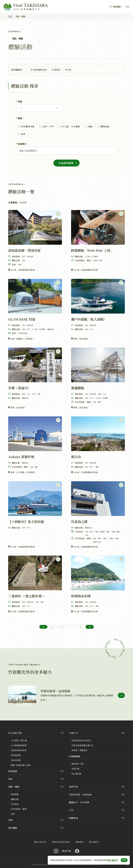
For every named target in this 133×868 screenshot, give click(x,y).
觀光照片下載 (77, 764)
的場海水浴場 (81, 596)
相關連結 (73, 818)
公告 (71, 810)
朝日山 (76, 457)
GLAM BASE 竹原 (22, 319)
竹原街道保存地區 (19, 750)
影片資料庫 (76, 774)
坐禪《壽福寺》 (20, 388)
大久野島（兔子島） (20, 740)
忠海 (68, 70)
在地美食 (15, 804)
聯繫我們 (79, 842)
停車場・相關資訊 (79, 750)
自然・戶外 (47, 126)
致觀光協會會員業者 (61, 842)
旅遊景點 (15, 794)
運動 (89, 126)
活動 (10, 820)
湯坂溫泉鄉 (16, 760)
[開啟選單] (127, 7)
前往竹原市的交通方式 (81, 740)
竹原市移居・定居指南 (80, 795)
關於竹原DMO (40, 842)
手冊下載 (76, 769)
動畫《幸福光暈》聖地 (21, 765)
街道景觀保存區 (39, 70)
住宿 (13, 814)
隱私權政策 (113, 860)
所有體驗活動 (26, 126)
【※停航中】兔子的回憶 (26, 522)
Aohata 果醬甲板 (21, 457)
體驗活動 (15, 799)
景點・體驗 (14, 787)
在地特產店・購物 (19, 809)
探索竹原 (73, 787)
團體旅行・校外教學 (79, 802)
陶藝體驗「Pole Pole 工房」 (92, 250)
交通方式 (73, 733)
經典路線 (13, 771)
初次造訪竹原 (15, 733)
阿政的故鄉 (16, 755)
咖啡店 (56, 70)
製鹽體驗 (78, 388)
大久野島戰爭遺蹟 (19, 745)
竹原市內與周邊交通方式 (82, 745)
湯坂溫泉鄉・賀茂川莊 (24, 250)
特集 (10, 779)
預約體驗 (115, 7)
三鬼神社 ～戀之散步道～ (27, 596)
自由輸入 (22, 144)
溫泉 (22, 134)
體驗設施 (104, 126)
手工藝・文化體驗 (69, 126)
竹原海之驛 (79, 522)
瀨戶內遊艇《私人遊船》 (89, 319)
